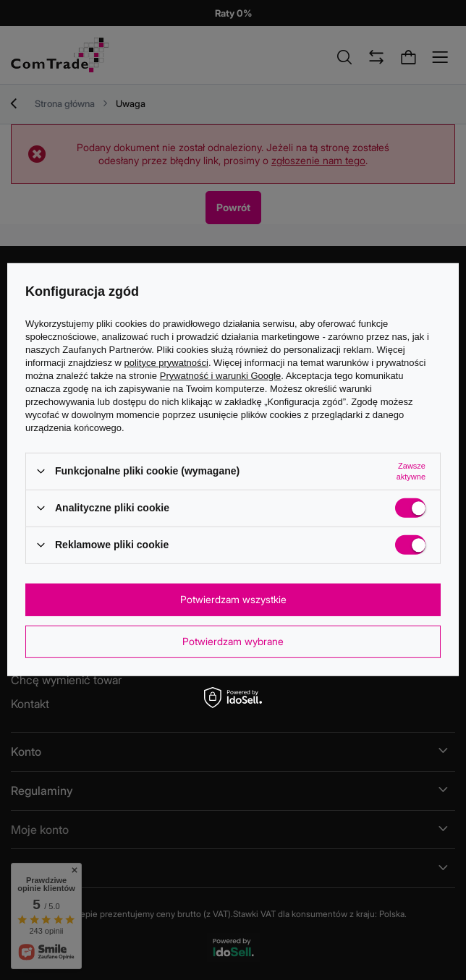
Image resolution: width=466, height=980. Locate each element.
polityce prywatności (166, 362)
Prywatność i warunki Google (221, 375)
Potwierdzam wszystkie (233, 599)
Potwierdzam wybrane (233, 641)
